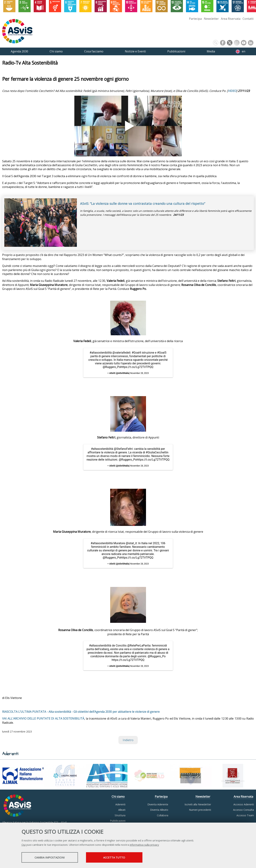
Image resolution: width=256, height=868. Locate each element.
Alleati (122, 810)
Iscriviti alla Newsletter (198, 804)
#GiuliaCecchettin (157, 452)
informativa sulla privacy (144, 845)
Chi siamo (118, 797)
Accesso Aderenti (244, 804)
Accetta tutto (114, 857)
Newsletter (211, 19)
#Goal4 (136, 353)
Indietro (128, 740)
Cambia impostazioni (50, 857)
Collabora (163, 815)
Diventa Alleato (159, 810)
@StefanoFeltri (123, 449)
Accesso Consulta (243, 810)
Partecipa (195, 19)
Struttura (120, 815)
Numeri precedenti (200, 810)
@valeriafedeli (121, 353)
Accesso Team (245, 815)
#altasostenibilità (101, 353)
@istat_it (131, 543)
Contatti (248, 19)
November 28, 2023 (140, 373)
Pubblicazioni (118, 821)
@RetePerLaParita (139, 646)
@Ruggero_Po (112, 367)
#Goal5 (162, 353)
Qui (24, 845)
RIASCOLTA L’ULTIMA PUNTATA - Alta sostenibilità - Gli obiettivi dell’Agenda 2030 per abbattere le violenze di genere (81, 712)
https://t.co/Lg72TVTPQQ (137, 367)
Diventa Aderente (158, 804)
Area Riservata (231, 19)
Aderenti (120, 804)
